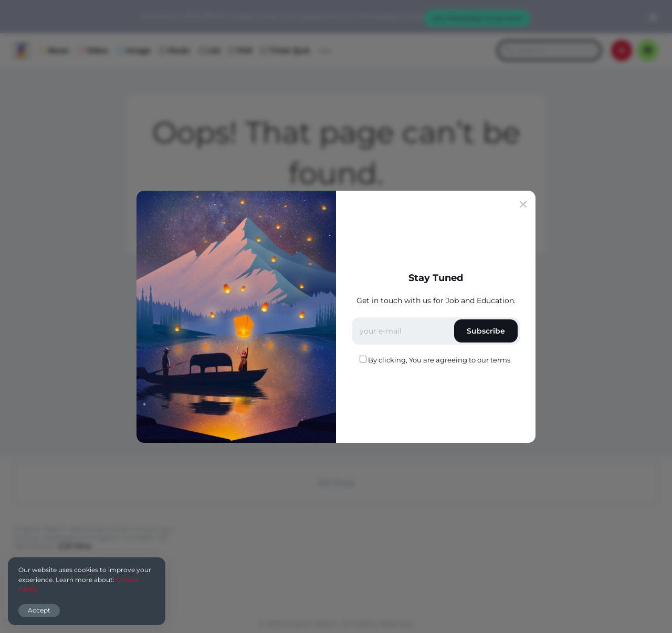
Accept (39, 610)
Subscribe (486, 331)
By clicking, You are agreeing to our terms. (440, 360)
